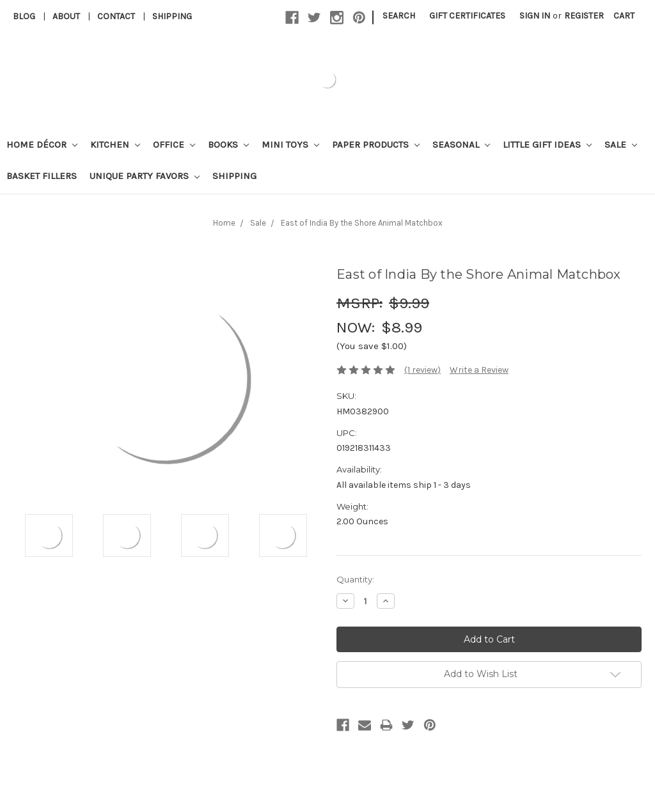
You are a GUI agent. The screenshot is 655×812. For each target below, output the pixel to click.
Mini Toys (290, 144)
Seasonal (461, 144)
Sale (621, 144)
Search (399, 16)
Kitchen (115, 144)
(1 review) (422, 370)
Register (584, 16)
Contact (116, 16)
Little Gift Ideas (547, 144)
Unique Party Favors (145, 176)
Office (174, 144)
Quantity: (355, 579)
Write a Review (479, 370)
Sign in (535, 16)
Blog (24, 16)
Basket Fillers (42, 176)
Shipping (172, 16)
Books (228, 144)
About (66, 16)
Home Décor (42, 144)
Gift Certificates (467, 16)
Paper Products (376, 144)
